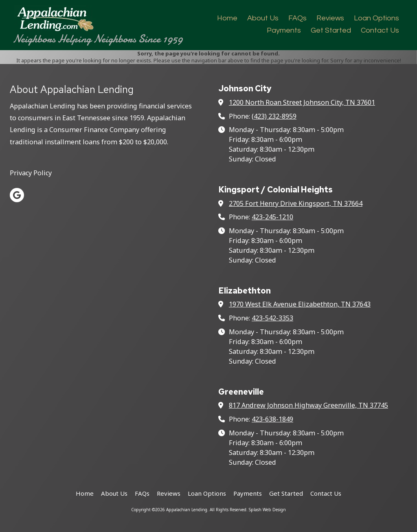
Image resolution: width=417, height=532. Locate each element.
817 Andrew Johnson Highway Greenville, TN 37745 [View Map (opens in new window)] (308, 405)
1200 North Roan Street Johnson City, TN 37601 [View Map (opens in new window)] (302, 102)
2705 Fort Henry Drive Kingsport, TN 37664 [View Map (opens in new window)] (296, 203)
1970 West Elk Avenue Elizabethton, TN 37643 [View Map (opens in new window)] (300, 304)
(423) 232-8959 (274, 116)
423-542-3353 (272, 318)
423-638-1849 (272, 419)
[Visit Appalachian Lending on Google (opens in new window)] (17, 195)
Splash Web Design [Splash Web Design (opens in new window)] (267, 510)
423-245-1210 (272, 217)
